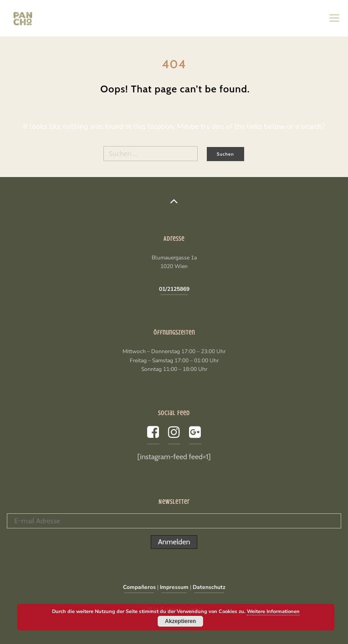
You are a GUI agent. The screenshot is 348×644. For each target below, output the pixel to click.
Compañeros (139, 587)
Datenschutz (209, 587)
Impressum (174, 587)
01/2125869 (174, 289)
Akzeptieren (180, 621)
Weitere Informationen (273, 611)
